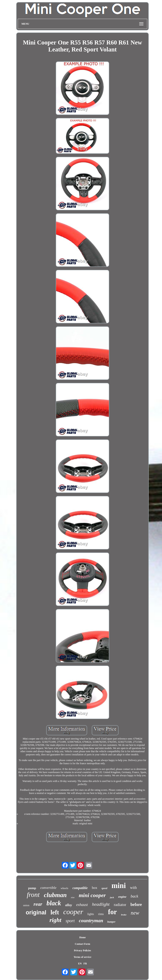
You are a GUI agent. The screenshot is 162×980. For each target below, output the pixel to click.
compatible (80, 888)
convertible (48, 888)
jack (112, 897)
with (133, 888)
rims (101, 914)
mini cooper (92, 895)
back (134, 896)
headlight (101, 904)
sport (70, 921)
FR (85, 964)
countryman (91, 921)
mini (119, 886)
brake (124, 915)
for (112, 912)
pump (32, 888)
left (55, 912)
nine (73, 897)
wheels (64, 888)
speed (104, 888)
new (135, 913)
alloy (69, 905)
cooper (73, 912)
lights (91, 914)
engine (122, 897)
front (33, 895)
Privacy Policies (82, 950)
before (136, 904)
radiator (120, 905)
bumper (111, 922)
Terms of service (82, 957)
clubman (55, 895)
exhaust (82, 905)
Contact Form (82, 944)
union (26, 905)
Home (83, 937)
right (55, 920)
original (36, 913)
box (95, 888)
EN (80, 964)
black (54, 903)
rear (38, 904)
